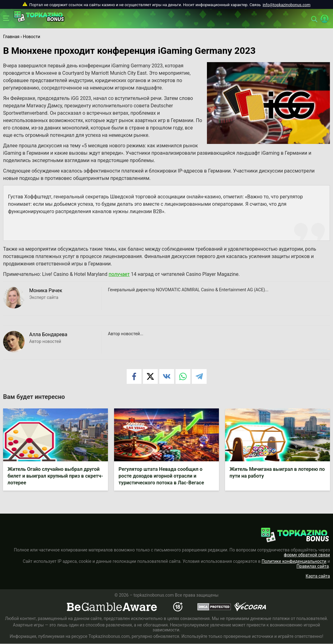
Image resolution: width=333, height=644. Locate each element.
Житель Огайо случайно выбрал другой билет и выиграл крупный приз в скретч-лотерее (55, 476)
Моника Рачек (46, 290)
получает (119, 274)
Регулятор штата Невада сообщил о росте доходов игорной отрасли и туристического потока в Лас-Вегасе (161, 476)
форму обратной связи (307, 555)
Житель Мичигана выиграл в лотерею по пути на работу (277, 473)
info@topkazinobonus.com (286, 5)
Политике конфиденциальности (294, 562)
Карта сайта (318, 576)
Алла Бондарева (48, 334)
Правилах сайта (313, 566)
